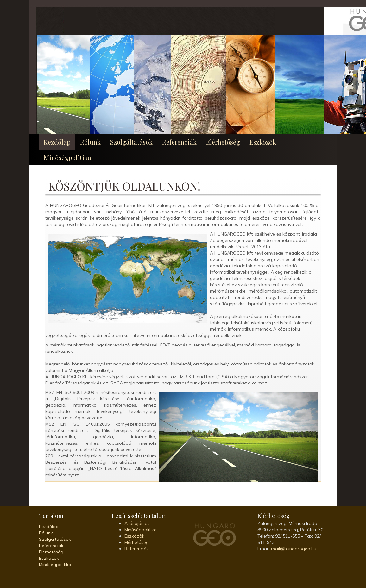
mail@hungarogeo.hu (294, 549)
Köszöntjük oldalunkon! (124, 186)
